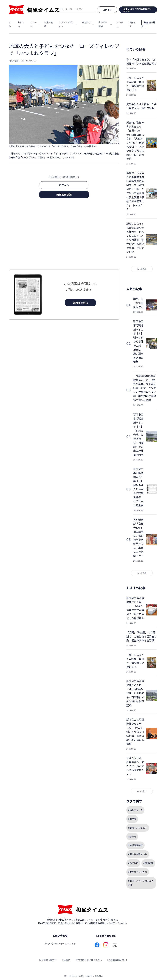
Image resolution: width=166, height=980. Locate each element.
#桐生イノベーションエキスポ (141, 883)
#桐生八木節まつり (138, 854)
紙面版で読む (80, 303)
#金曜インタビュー (138, 828)
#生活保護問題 (135, 845)
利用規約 (66, 960)
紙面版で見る (148, 24)
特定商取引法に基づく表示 (89, 960)
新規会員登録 (64, 195)
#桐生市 (132, 819)
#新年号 (132, 836)
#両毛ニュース (135, 810)
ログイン (64, 185)
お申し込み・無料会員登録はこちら (138, 10)
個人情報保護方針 (48, 960)
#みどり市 (133, 863)
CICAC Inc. (99, 976)
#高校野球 (148, 863)
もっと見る (142, 269)
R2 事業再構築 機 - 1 (117, 960)
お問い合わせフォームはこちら (60, 943)
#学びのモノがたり (138, 872)
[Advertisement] (64, 235)
